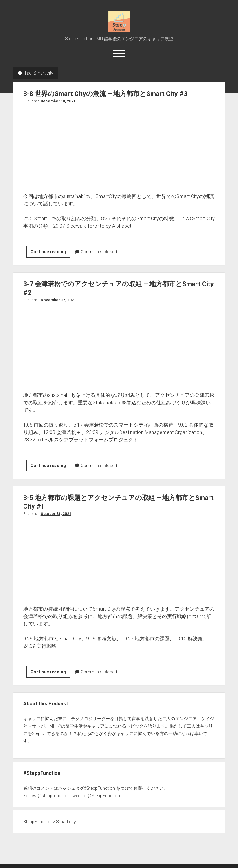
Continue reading (50, 253)
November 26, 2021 (58, 300)
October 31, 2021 (56, 514)
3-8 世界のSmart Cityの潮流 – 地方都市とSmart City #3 (105, 94)
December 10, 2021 (58, 101)
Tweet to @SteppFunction (95, 796)
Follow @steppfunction (46, 796)
